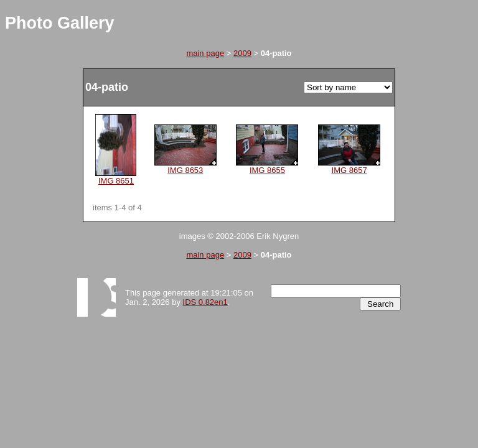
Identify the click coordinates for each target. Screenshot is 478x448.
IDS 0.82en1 (205, 302)
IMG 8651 (116, 177)
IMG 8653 (185, 166)
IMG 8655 (267, 166)
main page (205, 53)
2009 (242, 53)
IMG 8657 (349, 166)
